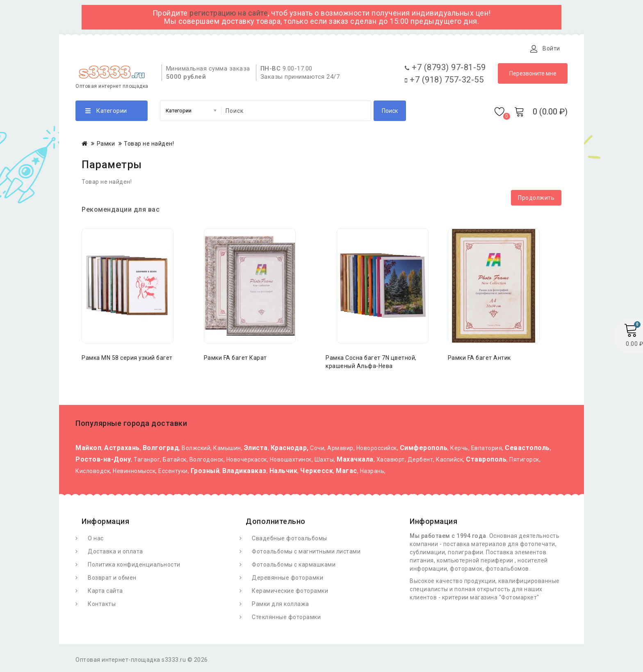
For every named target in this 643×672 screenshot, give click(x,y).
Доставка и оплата (177, 48)
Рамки (106, 146)
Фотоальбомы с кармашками (294, 567)
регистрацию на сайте (229, 13)
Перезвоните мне (533, 75)
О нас (96, 540)
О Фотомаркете (111, 48)
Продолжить (536, 200)
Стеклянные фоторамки (286, 619)
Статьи (230, 48)
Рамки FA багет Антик (479, 360)
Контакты (269, 48)
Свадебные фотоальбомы (290, 540)
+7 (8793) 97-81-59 (445, 69)
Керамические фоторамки (290, 593)
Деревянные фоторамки (287, 580)
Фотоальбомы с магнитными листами (306, 553)
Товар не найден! (149, 146)
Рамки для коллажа (280, 606)
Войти (551, 48)
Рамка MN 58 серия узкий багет (127, 360)
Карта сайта (105, 593)
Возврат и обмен (112, 580)
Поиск (390, 113)
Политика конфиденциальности (134, 567)
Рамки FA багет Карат (235, 360)
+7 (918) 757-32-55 (444, 82)
